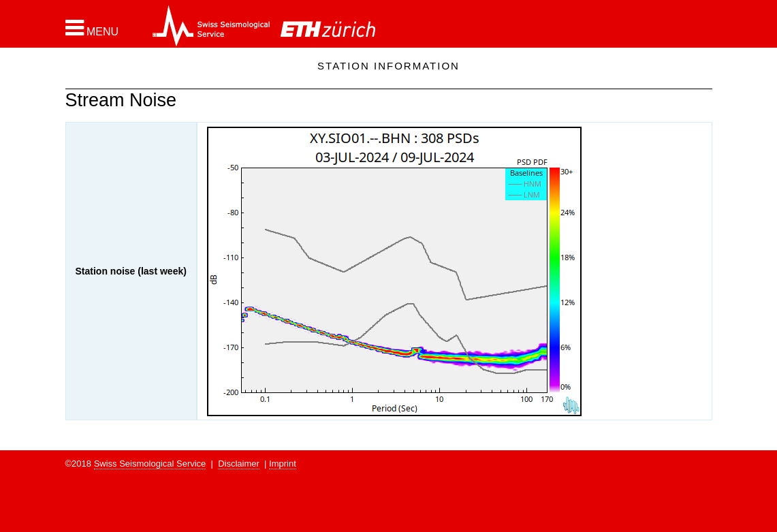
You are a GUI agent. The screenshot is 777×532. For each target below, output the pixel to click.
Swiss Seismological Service (150, 464)
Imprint (283, 464)
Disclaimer (239, 464)
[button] (92, 28)
